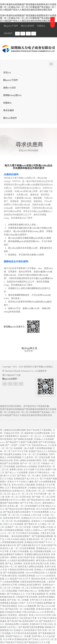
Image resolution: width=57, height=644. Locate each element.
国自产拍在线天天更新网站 (39, 430)
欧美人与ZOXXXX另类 (40, 615)
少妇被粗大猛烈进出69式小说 (41, 488)
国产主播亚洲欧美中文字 (29, 545)
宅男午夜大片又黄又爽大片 (42, 600)
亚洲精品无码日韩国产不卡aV (38, 542)
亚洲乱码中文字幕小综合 (41, 624)
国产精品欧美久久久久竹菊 (37, 642)
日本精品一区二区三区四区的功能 (28, 588)
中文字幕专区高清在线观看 (24, 633)
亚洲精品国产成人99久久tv (26, 479)
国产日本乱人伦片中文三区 (41, 639)
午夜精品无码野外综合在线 (21, 570)
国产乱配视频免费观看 (42, 536)
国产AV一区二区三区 (30, 463)
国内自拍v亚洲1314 (40, 579)
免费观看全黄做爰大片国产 (13, 603)
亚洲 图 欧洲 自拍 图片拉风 (36, 564)
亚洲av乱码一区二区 (35, 491)
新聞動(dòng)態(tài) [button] (12, 95)
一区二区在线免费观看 (24, 548)
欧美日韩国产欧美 (26, 557)
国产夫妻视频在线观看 (14, 573)
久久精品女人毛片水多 (31, 515)
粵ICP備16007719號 (11, 375)
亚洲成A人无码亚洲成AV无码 (28, 630)
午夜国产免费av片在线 (42, 527)
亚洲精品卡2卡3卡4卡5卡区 (34, 518)
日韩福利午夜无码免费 (26, 597)
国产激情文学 (31, 524)
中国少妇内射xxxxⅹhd (33, 612)
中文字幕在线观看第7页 (37, 594)
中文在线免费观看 (40, 512)
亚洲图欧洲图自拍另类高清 (37, 554)
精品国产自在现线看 (10, 463)
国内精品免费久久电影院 (17, 624)
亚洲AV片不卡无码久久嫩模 (20, 482)
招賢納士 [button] (7, 103)
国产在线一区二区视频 (18, 600)
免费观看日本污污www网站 (13, 500)
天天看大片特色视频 (19, 551)
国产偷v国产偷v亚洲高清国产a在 (23, 621)
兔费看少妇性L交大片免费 (22, 470)
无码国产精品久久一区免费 (18, 636)
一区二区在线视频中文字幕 (32, 506)
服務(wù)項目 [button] (9, 88)
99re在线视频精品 (22, 521)
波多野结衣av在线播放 (26, 467)
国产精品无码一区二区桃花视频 (20, 609)
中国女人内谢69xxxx (34, 530)
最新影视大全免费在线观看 (37, 433)
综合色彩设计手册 (28, 618)
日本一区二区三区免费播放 (35, 454)
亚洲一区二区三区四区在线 (18, 497)
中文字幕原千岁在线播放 (28, 533)
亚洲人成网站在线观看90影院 (28, 460)
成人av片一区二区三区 (22, 494)
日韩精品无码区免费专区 (30, 585)
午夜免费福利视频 (43, 448)
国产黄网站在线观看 (23, 439)
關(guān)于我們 (11, 26)
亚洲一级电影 (49, 460)
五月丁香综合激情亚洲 (16, 488)
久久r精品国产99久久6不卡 (18, 579)
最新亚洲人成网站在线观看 (31, 567)
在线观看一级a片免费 (24, 448)
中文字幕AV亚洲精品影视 (15, 639)
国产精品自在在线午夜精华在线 (20, 509)
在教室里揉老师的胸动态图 (33, 582)
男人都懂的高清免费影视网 (13, 430)
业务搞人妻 (13, 506)
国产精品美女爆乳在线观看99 (17, 512)
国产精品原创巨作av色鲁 (39, 500)
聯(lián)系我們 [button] (10, 118)
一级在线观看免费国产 (20, 536)
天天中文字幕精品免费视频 (39, 603)
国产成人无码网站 (14, 564)
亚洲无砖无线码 (43, 609)
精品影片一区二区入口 (31, 436)
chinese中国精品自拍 (35, 573)
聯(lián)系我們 (28, 26)
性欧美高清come (39, 445)
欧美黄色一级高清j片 (18, 615)
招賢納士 (41, 26)
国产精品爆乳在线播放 (11, 454)
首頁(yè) (7, 73)
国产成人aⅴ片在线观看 (16, 473)
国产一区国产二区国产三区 (18, 445)
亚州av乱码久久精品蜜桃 (23, 485)
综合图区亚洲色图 (26, 576)
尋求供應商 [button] (9, 110)
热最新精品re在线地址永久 (13, 491)
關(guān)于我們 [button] (10, 80)
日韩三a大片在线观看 (13, 524)
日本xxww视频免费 (27, 606)
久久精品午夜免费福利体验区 (21, 561)
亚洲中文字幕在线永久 (39, 473)
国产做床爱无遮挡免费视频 (31, 627)
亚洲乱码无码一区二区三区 (39, 539)
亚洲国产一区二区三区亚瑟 (18, 527)
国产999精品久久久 (16, 594)
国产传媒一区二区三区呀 (43, 497)
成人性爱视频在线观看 (40, 551)
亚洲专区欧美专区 (12, 518)
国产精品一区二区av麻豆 (29, 476)
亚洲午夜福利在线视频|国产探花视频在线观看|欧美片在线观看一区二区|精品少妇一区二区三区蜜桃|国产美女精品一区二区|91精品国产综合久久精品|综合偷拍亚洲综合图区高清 (28, 7)
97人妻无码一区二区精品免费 (36, 457)
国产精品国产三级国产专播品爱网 (22, 442)
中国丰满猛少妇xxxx (28, 591)
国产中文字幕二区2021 (31, 503)
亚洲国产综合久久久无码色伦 (42, 451)
